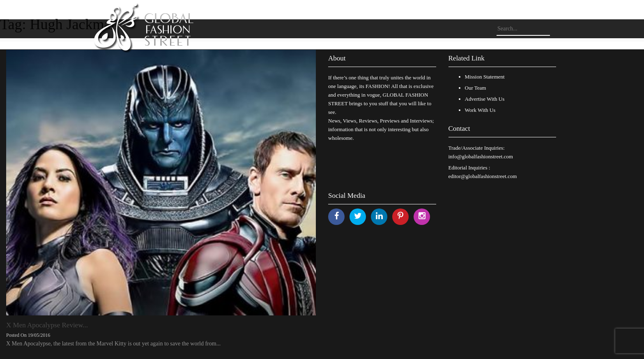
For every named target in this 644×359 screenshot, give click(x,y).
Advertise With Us (485, 99)
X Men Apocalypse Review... (47, 325)
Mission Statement (485, 77)
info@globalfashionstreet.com (481, 156)
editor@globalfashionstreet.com (483, 176)
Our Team (476, 88)
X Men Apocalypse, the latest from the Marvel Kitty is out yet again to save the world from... (113, 344)
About (337, 58)
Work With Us (480, 110)
